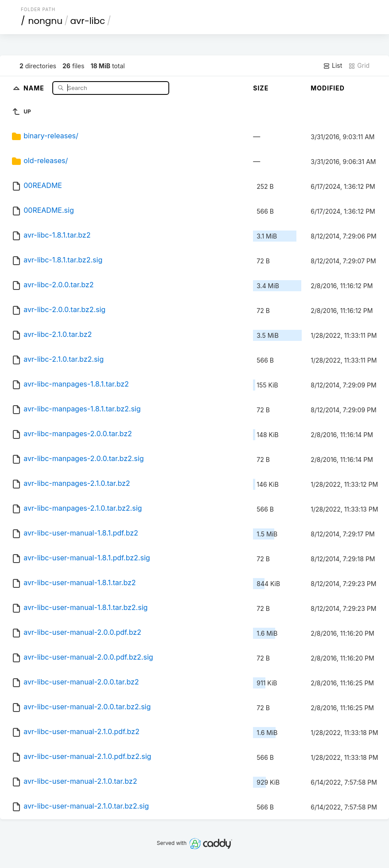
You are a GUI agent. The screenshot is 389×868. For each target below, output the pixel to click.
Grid (359, 66)
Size (261, 88)
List (333, 66)
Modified (328, 88)
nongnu (45, 21)
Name (35, 88)
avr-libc (88, 21)
